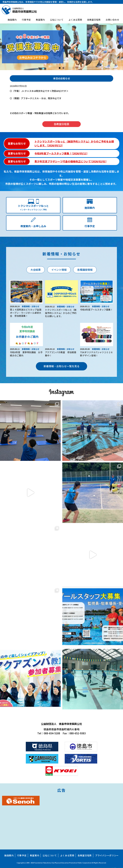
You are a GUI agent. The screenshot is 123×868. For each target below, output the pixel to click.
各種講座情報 (85, 270)
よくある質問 (75, 20)
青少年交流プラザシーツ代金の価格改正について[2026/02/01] (70, 161)
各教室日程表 (94, 20)
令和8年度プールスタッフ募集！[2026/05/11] (61, 153)
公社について (57, 20)
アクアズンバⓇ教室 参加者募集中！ (61, 354)
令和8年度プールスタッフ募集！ (96, 310)
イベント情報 (59, 270)
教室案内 (40, 20)
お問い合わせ (112, 20)
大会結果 (36, 270)
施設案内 (12, 20)
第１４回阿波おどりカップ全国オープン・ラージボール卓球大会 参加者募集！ (26, 313)
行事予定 (26, 20)
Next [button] (119, 47)
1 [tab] (60, 68)
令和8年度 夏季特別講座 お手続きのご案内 (26, 354)
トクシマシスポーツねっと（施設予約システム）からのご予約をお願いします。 (61, 313)
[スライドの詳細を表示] (61, 47)
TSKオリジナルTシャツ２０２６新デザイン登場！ (96, 354)
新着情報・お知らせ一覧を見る (61, 366)
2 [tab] (63, 68)
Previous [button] (4, 47)
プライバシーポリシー (107, 855)
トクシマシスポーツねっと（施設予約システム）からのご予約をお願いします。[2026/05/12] (74, 143)
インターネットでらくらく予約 (33, 207)
